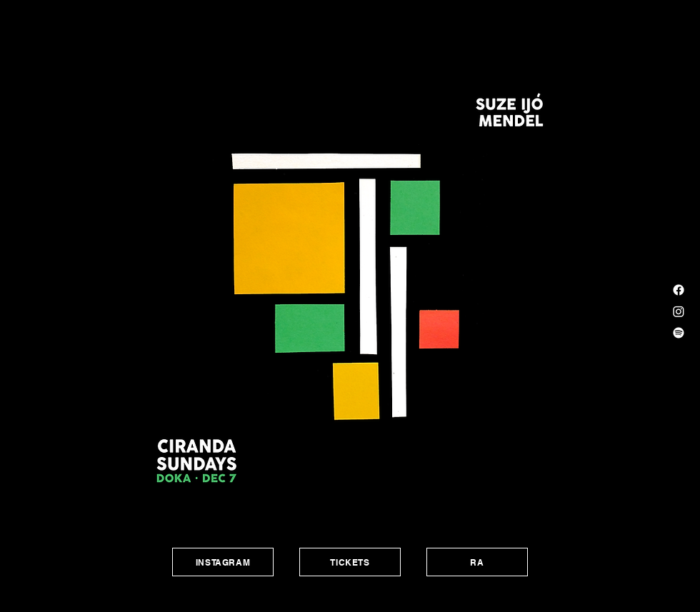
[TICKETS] (350, 562)
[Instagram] (679, 311)
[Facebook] (679, 290)
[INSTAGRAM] (223, 562)
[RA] (477, 562)
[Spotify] (679, 333)
